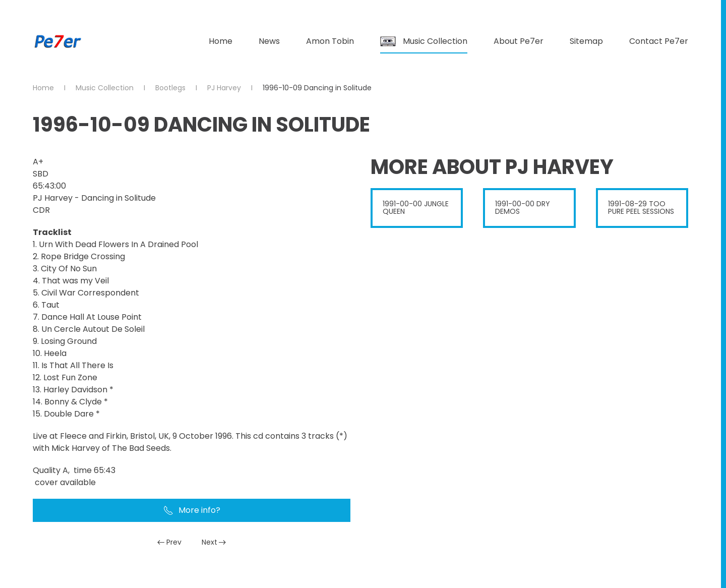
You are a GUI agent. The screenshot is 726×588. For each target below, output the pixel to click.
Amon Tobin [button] (330, 41)
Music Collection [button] (424, 41)
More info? (192, 510)
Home (221, 41)
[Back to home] (58, 41)
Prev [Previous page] (169, 542)
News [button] (269, 41)
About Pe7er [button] (519, 41)
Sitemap (586, 41)
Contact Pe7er (659, 41)
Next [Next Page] (214, 542)
